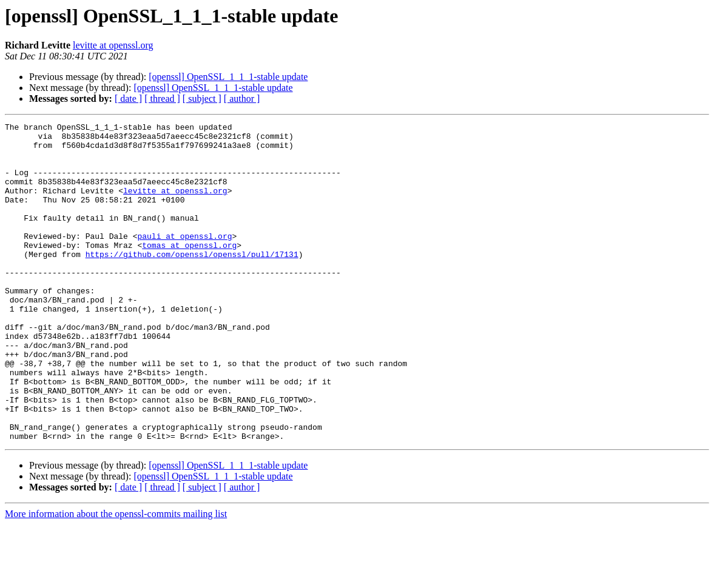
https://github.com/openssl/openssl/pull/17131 (192, 281)
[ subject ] (202, 99)
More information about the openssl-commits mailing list (116, 577)
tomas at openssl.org (189, 270)
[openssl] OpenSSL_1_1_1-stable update (228, 77)
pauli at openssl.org (184, 259)
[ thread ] (162, 99)
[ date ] (128, 99)
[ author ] (242, 99)
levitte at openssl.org (113, 45)
